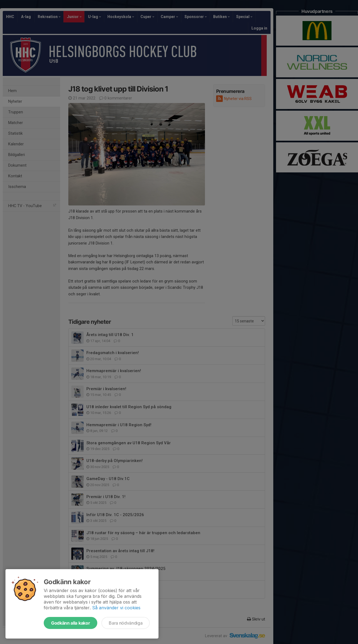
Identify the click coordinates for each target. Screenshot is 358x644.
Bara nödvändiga (126, 623)
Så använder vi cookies (116, 608)
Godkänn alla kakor (71, 623)
